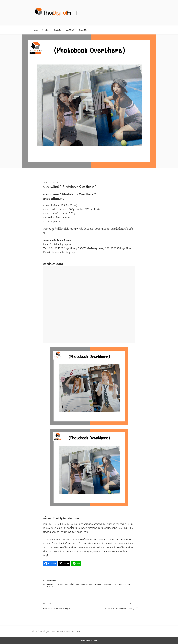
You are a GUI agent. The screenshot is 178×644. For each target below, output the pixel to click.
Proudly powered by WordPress (69, 631)
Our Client (70, 30)
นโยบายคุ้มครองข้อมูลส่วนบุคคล (44, 631)
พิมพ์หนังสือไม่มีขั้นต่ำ (94, 584)
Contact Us (83, 30)
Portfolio (58, 30)
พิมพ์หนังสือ (81, 584)
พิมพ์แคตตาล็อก (110, 584)
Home (35, 30)
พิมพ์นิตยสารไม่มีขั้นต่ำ (66, 584)
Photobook (70, 194)
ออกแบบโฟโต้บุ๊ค (124, 584)
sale (60, 183)
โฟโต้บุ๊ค (50, 587)
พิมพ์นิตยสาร (52, 584)
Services (46, 30)
